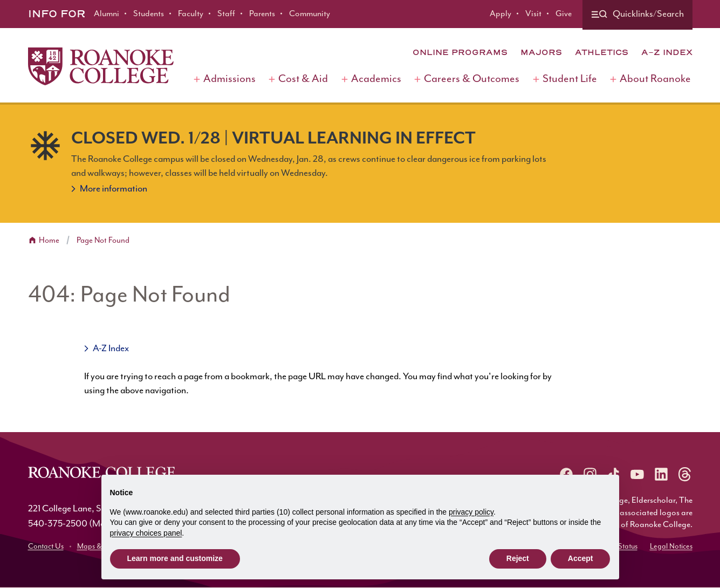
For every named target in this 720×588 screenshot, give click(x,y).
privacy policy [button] (471, 512)
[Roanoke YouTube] (637, 474)
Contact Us (46, 546)
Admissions (229, 79)
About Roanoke (655, 79)
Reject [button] (518, 558)
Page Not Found (103, 240)
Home (49, 240)
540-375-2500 (58, 524)
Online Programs (460, 52)
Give (564, 14)
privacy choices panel (146, 533)
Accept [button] (581, 558)
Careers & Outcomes (472, 79)
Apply (500, 14)
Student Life (570, 79)
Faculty (191, 14)
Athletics (602, 52)
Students (149, 14)
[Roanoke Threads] (685, 474)
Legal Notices (671, 546)
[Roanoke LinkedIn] (661, 474)
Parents (262, 14)
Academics (376, 79)
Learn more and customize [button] (175, 558)
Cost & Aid (303, 79)
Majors (541, 52)
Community (310, 14)
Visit (533, 14)
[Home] (101, 66)
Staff (226, 14)
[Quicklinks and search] (637, 15)
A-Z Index (667, 52)
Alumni (107, 14)
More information (114, 189)
